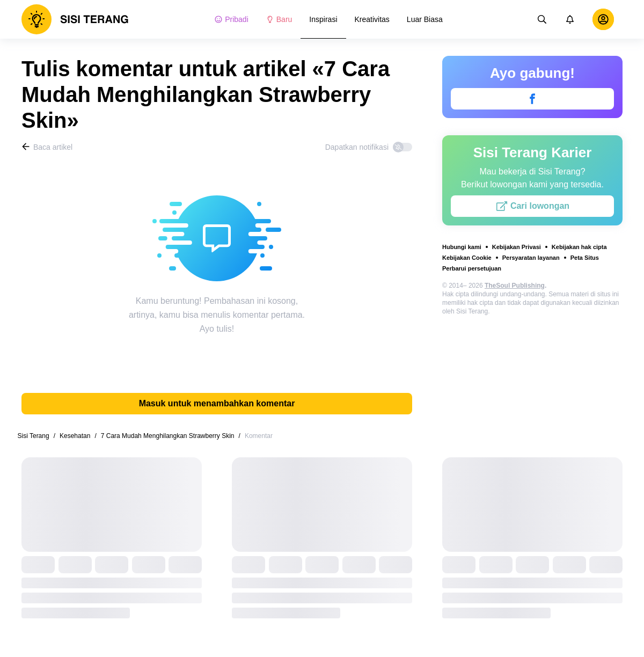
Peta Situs (585, 258)
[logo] (75, 19)
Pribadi (231, 19)
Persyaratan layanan (531, 258)
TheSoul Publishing (515, 286)
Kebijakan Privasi (517, 247)
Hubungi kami (462, 247)
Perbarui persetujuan (472, 268)
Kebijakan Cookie (467, 258)
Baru (279, 19)
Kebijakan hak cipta (579, 247)
